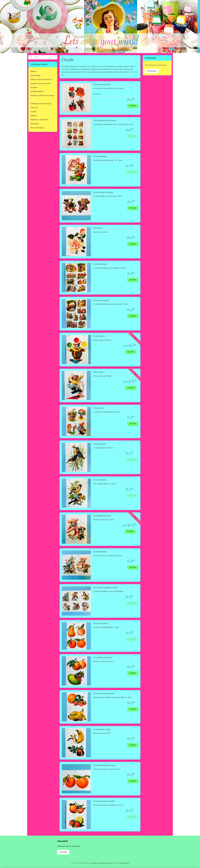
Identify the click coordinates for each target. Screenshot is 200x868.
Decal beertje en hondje (103, 192)
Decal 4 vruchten (100, 624)
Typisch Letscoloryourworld (41, 79)
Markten (34, 116)
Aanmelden (63, 852)
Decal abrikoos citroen (102, 658)
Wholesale (35, 124)
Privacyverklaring (37, 128)
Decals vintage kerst (102, 85)
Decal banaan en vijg (101, 730)
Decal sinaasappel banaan (104, 694)
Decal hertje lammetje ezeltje (105, 588)
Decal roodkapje (100, 264)
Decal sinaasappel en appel (104, 765)
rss (98, 863)
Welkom (34, 71)
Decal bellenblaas (100, 157)
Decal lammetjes (100, 552)
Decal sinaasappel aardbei (104, 801)
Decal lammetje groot (102, 516)
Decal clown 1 (99, 372)
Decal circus (98, 408)
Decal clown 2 (99, 336)
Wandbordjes (35, 75)
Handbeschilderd (37, 91)
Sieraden (34, 87)
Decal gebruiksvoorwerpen (104, 121)
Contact (33, 112)
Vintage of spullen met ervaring (42, 95)
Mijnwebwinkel (125, 863)
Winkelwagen (152, 71)
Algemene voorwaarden (40, 120)
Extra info (34, 108)
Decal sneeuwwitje (101, 300)
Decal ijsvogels (99, 444)
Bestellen (133, 106)
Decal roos (98, 228)
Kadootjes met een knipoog (41, 104)
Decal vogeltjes (100, 480)
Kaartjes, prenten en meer (40, 83)
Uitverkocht (132, 136)
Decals (33, 100)
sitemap (94, 863)
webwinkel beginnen (106, 863)
